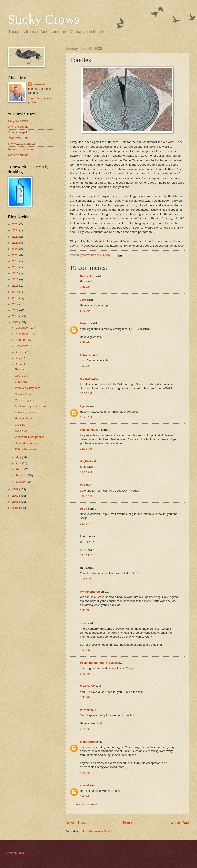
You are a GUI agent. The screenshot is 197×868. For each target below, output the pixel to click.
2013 (16, 298)
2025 (16, 224)
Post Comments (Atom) (98, 831)
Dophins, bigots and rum (30, 406)
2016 (16, 279)
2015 (16, 286)
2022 (16, 243)
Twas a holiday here (28, 388)
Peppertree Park (18, 138)
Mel (82, 485)
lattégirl (85, 323)
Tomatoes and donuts (21, 149)
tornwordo (40, 84)
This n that (21, 382)
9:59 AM (85, 366)
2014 (16, 292)
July (18, 358)
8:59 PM (85, 650)
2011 (16, 310)
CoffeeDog (87, 276)
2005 (16, 508)
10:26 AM (86, 393)
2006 (16, 502)
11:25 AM (86, 472)
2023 (16, 237)
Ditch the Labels (18, 127)
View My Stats (16, 853)
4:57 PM (85, 773)
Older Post (180, 823)
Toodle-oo (21, 431)
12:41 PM (86, 524)
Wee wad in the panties (30, 437)
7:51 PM (85, 610)
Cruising (20, 425)
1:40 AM (85, 796)
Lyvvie (84, 406)
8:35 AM (85, 311)
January (21, 482)
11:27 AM (86, 496)
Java (83, 300)
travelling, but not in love (97, 663)
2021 (16, 249)
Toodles (20, 369)
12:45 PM (86, 555)
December (22, 328)
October (21, 340)
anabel (84, 785)
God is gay (22, 376)
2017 (16, 273)
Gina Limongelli (18, 132)
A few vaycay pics (26, 412)
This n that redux (25, 449)
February (22, 475)
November (22, 334)
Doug (84, 509)
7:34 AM (85, 287)
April (19, 463)
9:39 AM (85, 342)
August (20, 352)
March (20, 469)
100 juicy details (18, 121)
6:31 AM (85, 674)
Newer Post (76, 823)
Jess (83, 623)
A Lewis (85, 379)
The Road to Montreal (22, 144)
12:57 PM (86, 579)
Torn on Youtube (18, 155)
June (19, 364)
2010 (16, 316)
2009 (16, 322)
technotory (87, 742)
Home (128, 823)
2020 (16, 255)
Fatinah (85, 355)
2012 (16, 304)
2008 (16, 489)
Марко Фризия (90, 430)
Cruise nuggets (24, 400)
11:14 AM (86, 449)
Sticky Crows (44, 19)
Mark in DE (87, 686)
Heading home (24, 418)
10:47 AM (86, 417)
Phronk (85, 710)
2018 (16, 267)
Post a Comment (86, 804)
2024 (16, 230)
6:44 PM (85, 729)
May (19, 457)
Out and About (24, 394)
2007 (16, 496)
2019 (16, 261)
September (23, 346)
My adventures (90, 592)
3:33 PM (85, 697)
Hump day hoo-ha (26, 443)
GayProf (85, 461)
